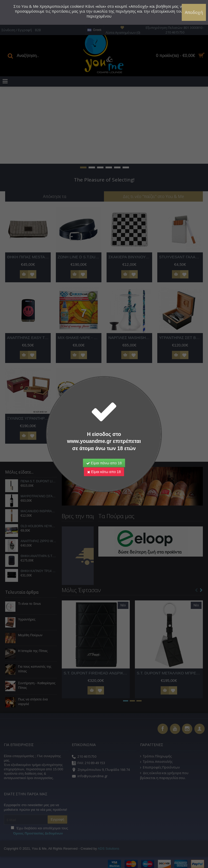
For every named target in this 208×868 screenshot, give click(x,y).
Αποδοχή (194, 12)
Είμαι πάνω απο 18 (104, 463)
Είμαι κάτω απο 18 (104, 472)
